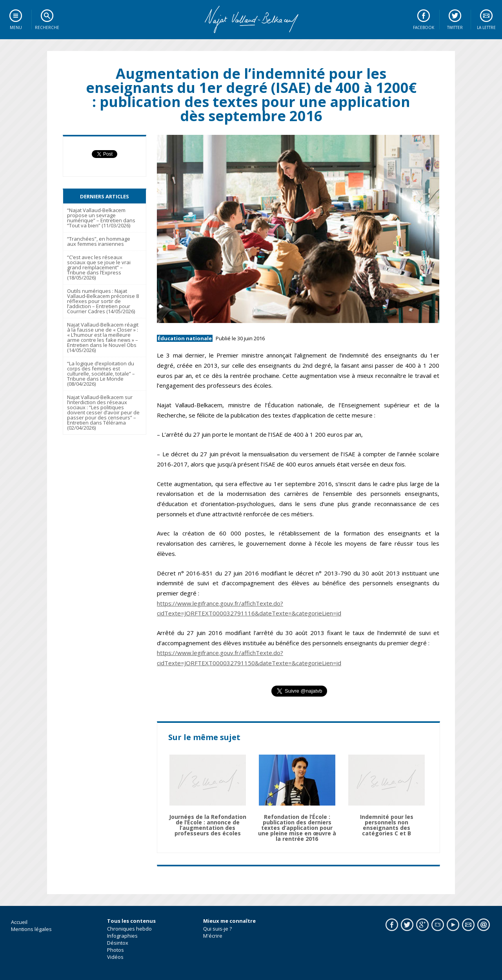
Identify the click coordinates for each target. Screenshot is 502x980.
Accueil (19, 922)
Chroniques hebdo (129, 929)
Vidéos (115, 957)
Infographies (122, 936)
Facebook (424, 27)
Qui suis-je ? (217, 929)
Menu (16, 27)
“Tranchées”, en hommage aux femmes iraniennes (99, 241)
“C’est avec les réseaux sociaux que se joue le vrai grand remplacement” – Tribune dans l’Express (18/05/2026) (99, 267)
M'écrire (213, 936)
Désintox (118, 943)
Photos (115, 950)
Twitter (455, 27)
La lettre (486, 27)
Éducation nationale (185, 338)
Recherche (47, 27)
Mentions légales (31, 929)
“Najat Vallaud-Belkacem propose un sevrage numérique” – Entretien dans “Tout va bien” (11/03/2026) (101, 218)
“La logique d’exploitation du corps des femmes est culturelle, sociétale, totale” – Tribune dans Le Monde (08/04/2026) (101, 374)
